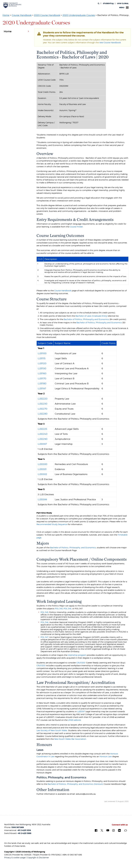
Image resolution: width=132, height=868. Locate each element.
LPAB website (74, 720)
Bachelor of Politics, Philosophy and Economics (86, 319)
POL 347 (44, 637)
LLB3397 (42, 444)
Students (108, 4)
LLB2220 (43, 399)
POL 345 (59, 609)
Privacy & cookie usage (15, 857)
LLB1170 (42, 378)
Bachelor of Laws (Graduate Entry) (91, 316)
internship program (77, 655)
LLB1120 (42, 363)
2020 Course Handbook (47, 15)
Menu (124, 8)
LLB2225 (42, 429)
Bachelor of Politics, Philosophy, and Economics (73, 548)
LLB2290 (43, 439)
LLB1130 (42, 368)
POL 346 (67, 609)
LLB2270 (42, 409)
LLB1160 (42, 373)
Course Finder (76, 227)
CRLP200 (81, 663)
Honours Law (106, 756)
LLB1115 (42, 358)
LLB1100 (42, 353)
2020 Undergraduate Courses (79, 15)
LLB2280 (43, 414)
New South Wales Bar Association (70, 739)
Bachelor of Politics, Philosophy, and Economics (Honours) (75, 784)
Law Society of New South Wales (52, 730)
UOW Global (123, 4)
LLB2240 (43, 434)
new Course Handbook (110, 43)
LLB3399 (42, 499)
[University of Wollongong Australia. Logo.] (12, 5)
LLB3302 (42, 474)
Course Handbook (22, 15)
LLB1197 (42, 389)
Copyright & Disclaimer (38, 857)
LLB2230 (42, 404)
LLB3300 (42, 464)
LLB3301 (42, 469)
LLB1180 (42, 383)
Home (6, 15)
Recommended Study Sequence (52, 524)
